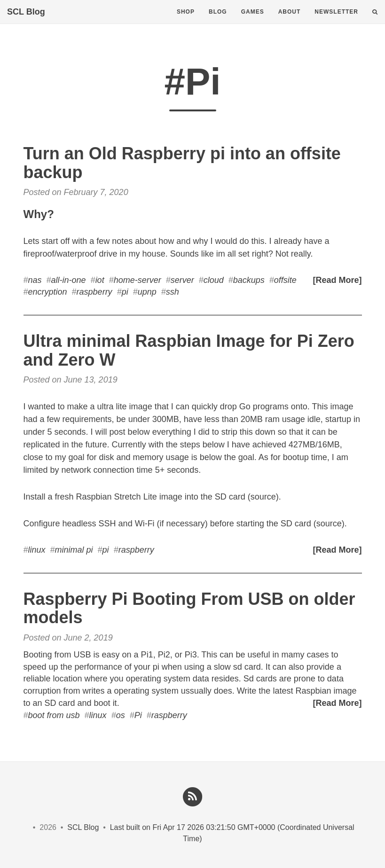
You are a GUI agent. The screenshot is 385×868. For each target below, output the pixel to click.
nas (35, 280)
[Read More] (337, 280)
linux (37, 550)
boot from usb (54, 715)
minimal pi (74, 550)
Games (253, 21)
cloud (214, 280)
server (182, 280)
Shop (186, 21)
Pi (138, 715)
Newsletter (336, 21)
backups (249, 280)
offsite (285, 280)
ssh (173, 292)
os (121, 715)
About (290, 21)
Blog (218, 21)
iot (100, 280)
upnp (147, 292)
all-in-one (69, 280)
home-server (137, 280)
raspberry (94, 292)
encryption (48, 292)
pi (125, 292)
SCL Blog (26, 21)
